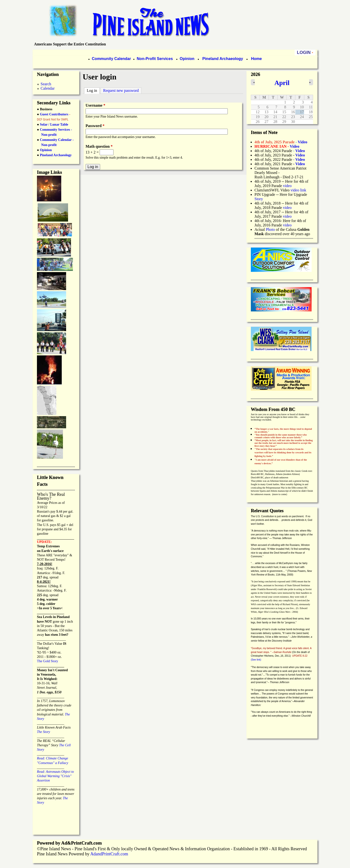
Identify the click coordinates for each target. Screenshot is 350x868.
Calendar (48, 88)
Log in (93, 90)
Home (256, 59)
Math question (99, 146)
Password (95, 126)
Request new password (121, 90)
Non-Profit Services (155, 59)
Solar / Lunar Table (54, 125)
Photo (270, 229)
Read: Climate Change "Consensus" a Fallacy (52, 758)
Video (300, 159)
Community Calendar (111, 59)
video (287, 186)
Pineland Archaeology (222, 59)
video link (298, 190)
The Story (44, 732)
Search (46, 84)
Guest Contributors (54, 114)
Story (259, 199)
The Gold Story (48, 661)
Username (95, 105)
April (282, 83)
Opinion (187, 59)
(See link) (256, 660)
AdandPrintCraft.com (109, 854)
